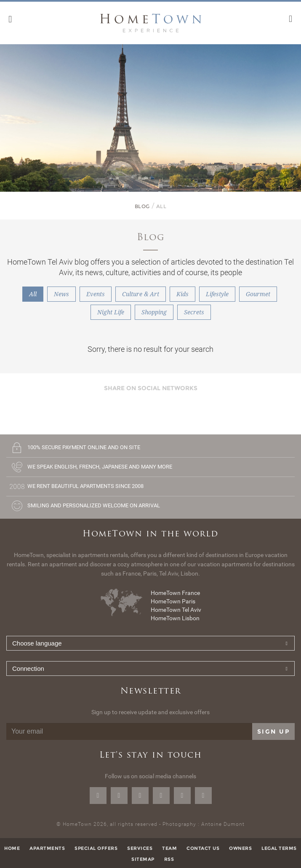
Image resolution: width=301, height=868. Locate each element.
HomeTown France (175, 593)
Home (12, 848)
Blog (142, 206)
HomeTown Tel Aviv (176, 610)
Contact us (203, 848)
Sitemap (143, 859)
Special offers (96, 848)
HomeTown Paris (173, 601)
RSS (169, 859)
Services (140, 848)
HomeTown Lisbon (175, 618)
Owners (240, 848)
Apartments (47, 848)
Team (169, 848)
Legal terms (279, 848)
